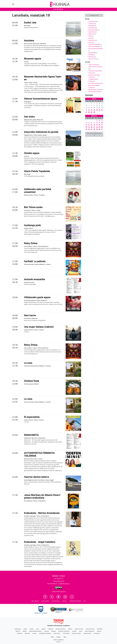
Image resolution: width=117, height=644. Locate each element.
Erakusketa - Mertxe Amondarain (42, 513)
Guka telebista (90, 631)
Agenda (58, 9)
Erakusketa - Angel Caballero (40, 542)
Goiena (54, 631)
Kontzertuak (92, 21)
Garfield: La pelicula (35, 261)
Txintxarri (66, 633)
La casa (28, 363)
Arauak (65, 601)
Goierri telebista (64, 631)
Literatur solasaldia (94, 44)
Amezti (44, 629)
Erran (25, 631)
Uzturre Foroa (93, 59)
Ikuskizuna (92, 40)
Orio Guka (57, 633)
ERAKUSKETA (31, 435)
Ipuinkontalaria (93, 30)
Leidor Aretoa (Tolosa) (95, 67)
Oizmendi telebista (45, 633)
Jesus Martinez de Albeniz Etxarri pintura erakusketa (42, 496)
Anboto (51, 629)
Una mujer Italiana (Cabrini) (39, 327)
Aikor (25, 629)
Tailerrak (91, 34)
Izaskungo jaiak (32, 225)
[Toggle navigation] (13, 4)
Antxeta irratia (61, 629)
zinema (91, 42)
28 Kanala (97, 633)
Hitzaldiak (91, 26)
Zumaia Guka (87, 633)
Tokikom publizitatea (58, 640)
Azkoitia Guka (90, 629)
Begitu (18, 631)
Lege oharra (45, 601)
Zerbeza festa (32, 381)
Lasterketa (92, 32)
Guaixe (74, 631)
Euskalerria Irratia (35, 631)
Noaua (35, 633)
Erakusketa (92, 28)
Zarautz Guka (76, 633)
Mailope (27, 633)
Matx (52, 637)
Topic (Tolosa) (93, 65)
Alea (37, 629)
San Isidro (29, 117)
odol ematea (92, 53)
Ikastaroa (91, 57)
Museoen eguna (33, 59)
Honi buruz (35, 601)
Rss (85, 601)
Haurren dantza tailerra (37, 477)
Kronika (20, 633)
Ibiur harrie (30, 315)
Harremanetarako (75, 601)
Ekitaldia (91, 55)
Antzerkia (91, 24)
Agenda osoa (94, 15)
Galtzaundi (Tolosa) (94, 92)
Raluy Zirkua (31, 243)
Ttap (65, 637)
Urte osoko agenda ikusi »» (94, 134)
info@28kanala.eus (64, 584)
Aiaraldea (18, 629)
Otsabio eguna (32, 153)
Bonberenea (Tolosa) (95, 89)
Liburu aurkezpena (94, 46)
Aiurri (31, 629)
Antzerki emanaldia (35, 279)
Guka (81, 631)
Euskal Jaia (30, 23)
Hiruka (99, 631)
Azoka (90, 38)
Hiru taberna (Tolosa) (95, 83)
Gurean (59, 637)
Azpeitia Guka (79, 629)
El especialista (32, 417)
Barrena (100, 629)
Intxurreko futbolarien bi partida (41, 132)
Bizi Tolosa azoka (33, 207)
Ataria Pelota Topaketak (37, 171)
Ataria (70, 629)
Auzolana (29, 41)
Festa (90, 36)
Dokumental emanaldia (95, 48)
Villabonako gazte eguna (37, 297)
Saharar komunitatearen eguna (41, 99)
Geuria (47, 631)
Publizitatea (56, 601)
